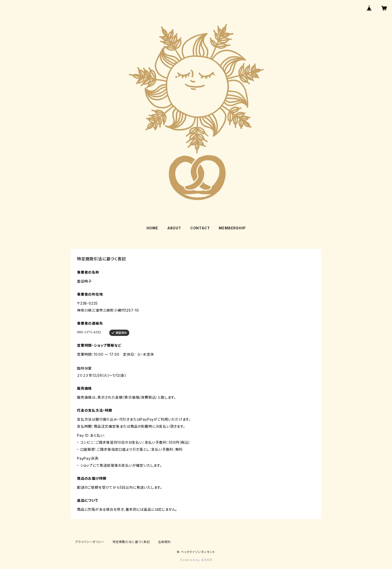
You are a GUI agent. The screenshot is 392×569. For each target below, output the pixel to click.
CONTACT (200, 228)
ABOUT (174, 228)
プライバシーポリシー (90, 542)
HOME (152, 228)
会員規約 (164, 542)
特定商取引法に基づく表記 (131, 542)
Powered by (196, 560)
